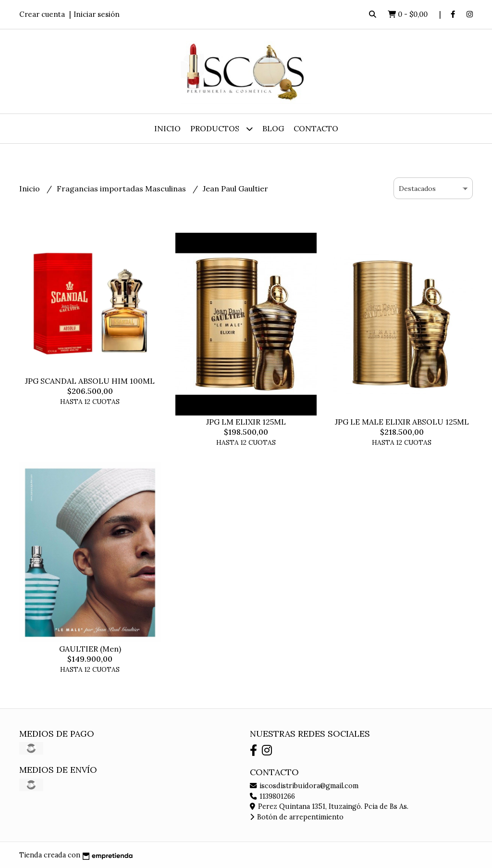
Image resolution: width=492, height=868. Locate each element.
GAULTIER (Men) (90, 649)
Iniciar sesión (97, 14)
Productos (221, 129)
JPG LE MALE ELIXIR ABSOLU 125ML (402, 422)
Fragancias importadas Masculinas (122, 189)
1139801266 (272, 796)
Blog (273, 128)
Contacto (316, 128)
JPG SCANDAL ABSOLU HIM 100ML (90, 381)
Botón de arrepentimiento (297, 817)
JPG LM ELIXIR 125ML (246, 422)
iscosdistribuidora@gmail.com (304, 786)
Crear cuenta (42, 14)
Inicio (167, 128)
